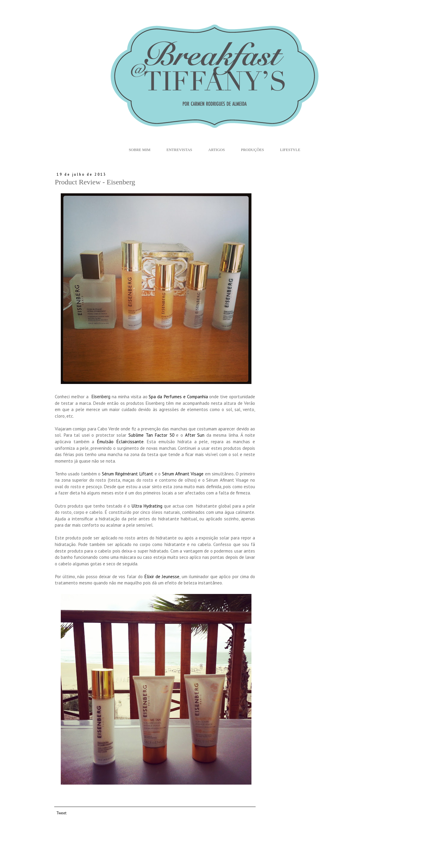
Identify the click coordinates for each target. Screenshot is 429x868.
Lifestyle (290, 150)
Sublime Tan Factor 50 (151, 435)
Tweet (61, 813)
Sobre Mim (140, 150)
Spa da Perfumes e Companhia (178, 396)
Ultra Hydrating (147, 506)
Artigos (217, 150)
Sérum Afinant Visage (183, 474)
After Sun (195, 435)
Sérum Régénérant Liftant (128, 474)
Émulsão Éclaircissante (120, 441)
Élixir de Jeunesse (162, 576)
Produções (252, 150)
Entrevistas (179, 150)
